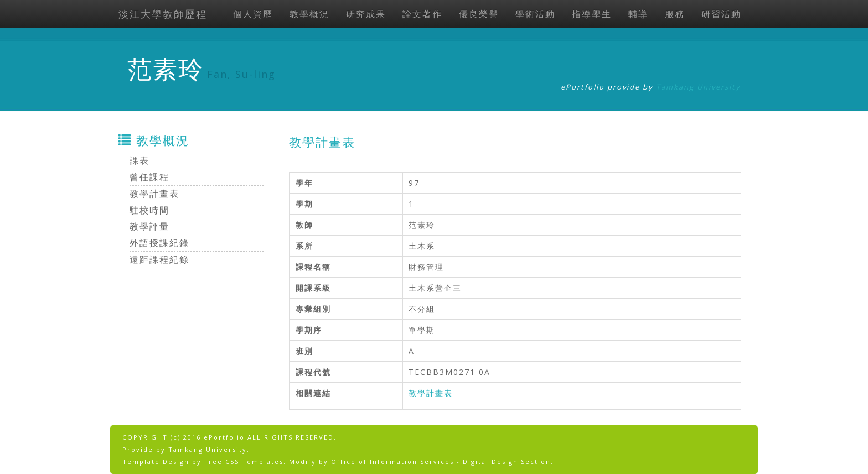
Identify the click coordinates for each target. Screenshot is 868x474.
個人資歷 (253, 14)
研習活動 (721, 14)
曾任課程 (149, 177)
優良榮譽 (479, 14)
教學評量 (149, 226)
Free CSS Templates (244, 462)
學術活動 (535, 14)
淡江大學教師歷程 (163, 14)
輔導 (638, 14)
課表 (139, 160)
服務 (675, 14)
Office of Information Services (392, 462)
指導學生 (592, 14)
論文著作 (422, 14)
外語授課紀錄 (159, 243)
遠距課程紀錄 (159, 259)
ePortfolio (224, 437)
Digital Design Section (507, 462)
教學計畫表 (431, 393)
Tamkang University (698, 87)
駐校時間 (149, 210)
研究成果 (366, 14)
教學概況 (309, 14)
